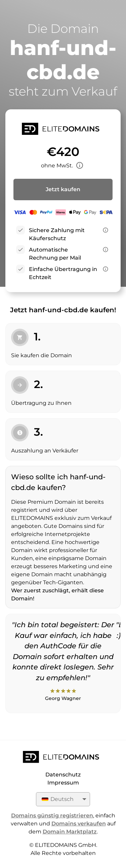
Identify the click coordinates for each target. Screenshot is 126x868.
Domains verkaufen (79, 824)
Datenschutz (63, 775)
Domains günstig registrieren (52, 816)
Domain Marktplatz (70, 832)
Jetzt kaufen (63, 189)
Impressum (63, 783)
